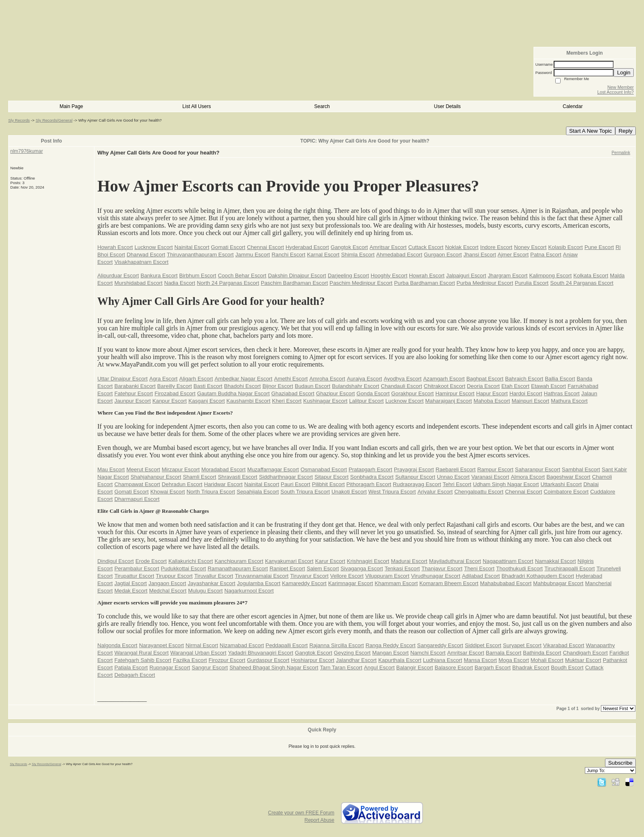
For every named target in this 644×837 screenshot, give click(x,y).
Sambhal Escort (581, 469)
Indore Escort (496, 247)
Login (624, 73)
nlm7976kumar (26, 151)
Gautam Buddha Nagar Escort (233, 393)
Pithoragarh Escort (369, 484)
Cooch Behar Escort (242, 276)
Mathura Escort (569, 401)
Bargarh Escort (492, 668)
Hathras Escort (562, 393)
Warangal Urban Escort (199, 653)
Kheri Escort (287, 401)
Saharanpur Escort (538, 469)
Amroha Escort (327, 379)
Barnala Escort (504, 653)
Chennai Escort (265, 247)
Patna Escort (546, 255)
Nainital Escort (192, 247)
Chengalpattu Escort (479, 492)
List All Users (197, 106)
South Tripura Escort (305, 492)
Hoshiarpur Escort (313, 660)
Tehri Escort (457, 484)
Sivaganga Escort (362, 568)
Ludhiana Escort (443, 660)
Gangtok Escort (349, 247)
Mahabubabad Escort (506, 583)
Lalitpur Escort (366, 401)
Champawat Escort (137, 484)
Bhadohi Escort (242, 386)
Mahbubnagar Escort (558, 583)
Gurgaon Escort (443, 255)
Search (322, 106)
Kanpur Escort (170, 401)
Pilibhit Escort (328, 484)
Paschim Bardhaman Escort (294, 283)
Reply (626, 131)
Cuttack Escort (426, 247)
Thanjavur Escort (442, 568)
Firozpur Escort (227, 660)
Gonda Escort (373, 393)
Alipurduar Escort (118, 276)
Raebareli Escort (455, 469)
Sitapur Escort (332, 477)
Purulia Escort (531, 283)
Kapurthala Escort (400, 660)
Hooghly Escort (389, 276)
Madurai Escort (409, 561)
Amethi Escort (291, 379)
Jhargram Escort (508, 276)
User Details (447, 106)
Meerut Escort (143, 469)
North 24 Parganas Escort (228, 283)
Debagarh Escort (135, 675)
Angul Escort (379, 668)
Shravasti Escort (238, 477)
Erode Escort (151, 561)
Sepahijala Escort (258, 492)
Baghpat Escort (485, 379)
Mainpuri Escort (531, 401)
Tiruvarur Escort (309, 576)
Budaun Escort (313, 386)
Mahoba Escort (492, 401)
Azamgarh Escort (444, 379)
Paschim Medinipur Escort (361, 283)
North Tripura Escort (211, 492)
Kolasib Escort (566, 247)
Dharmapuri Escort (137, 499)
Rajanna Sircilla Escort (337, 645)
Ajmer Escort (513, 255)
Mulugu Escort (205, 591)
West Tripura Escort (392, 492)
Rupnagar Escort (170, 668)
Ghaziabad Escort (293, 393)
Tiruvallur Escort (214, 576)
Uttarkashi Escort (561, 484)
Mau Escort (111, 469)
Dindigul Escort (116, 561)
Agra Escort (163, 379)
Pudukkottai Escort (184, 568)
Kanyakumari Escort (289, 561)
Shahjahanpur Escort (156, 477)
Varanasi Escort (490, 477)
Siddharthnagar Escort (286, 477)
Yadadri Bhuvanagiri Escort (261, 653)
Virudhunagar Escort (436, 576)
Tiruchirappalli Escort (570, 568)
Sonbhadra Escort (372, 477)
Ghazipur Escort (335, 393)
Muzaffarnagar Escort (273, 469)
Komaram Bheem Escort (449, 583)
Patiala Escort (131, 668)
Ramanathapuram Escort (238, 568)
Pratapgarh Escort (370, 469)
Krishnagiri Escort (368, 561)
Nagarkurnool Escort (249, 591)
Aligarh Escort (196, 379)
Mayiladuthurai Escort (455, 561)
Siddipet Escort (483, 645)
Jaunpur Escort (132, 401)
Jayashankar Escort (212, 583)
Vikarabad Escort (563, 645)
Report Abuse (319, 820)
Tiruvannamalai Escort (262, 576)
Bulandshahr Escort (355, 386)
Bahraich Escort (524, 379)
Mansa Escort (480, 660)
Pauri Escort (296, 484)
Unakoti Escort (349, 492)
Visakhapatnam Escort (141, 262)
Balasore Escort (454, 668)
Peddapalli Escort (287, 645)
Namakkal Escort (555, 561)
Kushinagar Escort (325, 401)
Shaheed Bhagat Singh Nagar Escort (274, 668)
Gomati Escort (228, 247)
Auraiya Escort (364, 379)
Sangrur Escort (210, 668)
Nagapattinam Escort (508, 561)
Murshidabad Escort (138, 283)
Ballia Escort (560, 379)
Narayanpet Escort (162, 645)
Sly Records (19, 120)
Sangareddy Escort (440, 645)
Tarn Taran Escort (341, 668)
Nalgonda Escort (117, 645)
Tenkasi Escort (402, 568)
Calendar (573, 106)
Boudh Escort (567, 668)
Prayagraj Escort (414, 469)
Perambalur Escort (137, 568)
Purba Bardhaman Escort (425, 283)
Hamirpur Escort (455, 393)
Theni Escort (479, 568)
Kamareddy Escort (304, 583)
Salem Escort (323, 568)
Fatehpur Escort (133, 393)
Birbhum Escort (198, 276)
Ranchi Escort (288, 255)
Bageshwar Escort (568, 477)
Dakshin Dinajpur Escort (297, 276)
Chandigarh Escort (585, 653)
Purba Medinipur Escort (485, 283)
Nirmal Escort (202, 645)
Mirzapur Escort (181, 469)
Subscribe (620, 763)
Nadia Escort (180, 283)
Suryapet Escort (522, 645)
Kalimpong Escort (551, 276)
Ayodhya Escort (402, 379)
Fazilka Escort (190, 660)
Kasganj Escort (207, 401)
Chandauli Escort (401, 386)
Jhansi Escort (480, 255)
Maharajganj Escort (448, 401)
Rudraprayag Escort (417, 484)
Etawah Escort (549, 386)
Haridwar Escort (223, 484)
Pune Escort (599, 247)
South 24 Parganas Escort (582, 283)
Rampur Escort (495, 469)
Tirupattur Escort (134, 576)
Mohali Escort (547, 660)
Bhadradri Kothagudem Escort (538, 576)
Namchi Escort (428, 653)
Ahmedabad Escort (399, 255)
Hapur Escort (492, 393)
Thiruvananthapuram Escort (200, 255)
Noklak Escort (462, 247)
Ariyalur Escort (435, 492)
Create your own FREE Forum (301, 813)
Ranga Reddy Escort (391, 645)
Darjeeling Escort (348, 276)
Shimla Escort (358, 255)
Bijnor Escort (278, 386)
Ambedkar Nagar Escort (243, 379)
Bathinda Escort (542, 653)
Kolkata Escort (591, 276)
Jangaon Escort (168, 583)
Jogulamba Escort (259, 583)
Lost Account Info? (615, 92)
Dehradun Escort (182, 484)
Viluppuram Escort (387, 576)
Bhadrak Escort (531, 668)
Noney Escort (530, 247)
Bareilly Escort (175, 386)
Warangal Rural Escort (141, 653)
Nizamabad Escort (242, 645)
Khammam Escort (396, 583)
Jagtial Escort (130, 583)
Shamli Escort (199, 477)
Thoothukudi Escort (520, 568)
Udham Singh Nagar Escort (506, 484)
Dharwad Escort (146, 255)
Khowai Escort (168, 492)
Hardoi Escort (526, 393)
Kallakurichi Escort (191, 561)
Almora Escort (528, 477)
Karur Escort (330, 561)
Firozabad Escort (175, 393)
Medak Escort (131, 591)
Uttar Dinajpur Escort (122, 379)
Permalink (621, 153)
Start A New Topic (591, 131)
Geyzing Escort (352, 653)
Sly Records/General (54, 120)
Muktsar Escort (583, 660)
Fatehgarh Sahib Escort (143, 660)
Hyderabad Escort (307, 247)
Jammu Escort (253, 255)
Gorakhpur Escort (413, 393)
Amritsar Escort (388, 247)
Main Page (71, 106)
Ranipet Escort (287, 568)
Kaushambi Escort (248, 401)
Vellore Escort (347, 576)
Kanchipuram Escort (239, 561)
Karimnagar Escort (351, 583)
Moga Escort (514, 660)
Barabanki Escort (135, 386)
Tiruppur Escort (174, 576)
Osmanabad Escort (324, 469)
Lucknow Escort (153, 247)
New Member (621, 87)
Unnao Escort (453, 477)
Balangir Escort (415, 668)
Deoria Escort (483, 386)
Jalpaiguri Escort (466, 276)
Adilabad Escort (481, 576)
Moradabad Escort (223, 469)
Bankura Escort (159, 276)
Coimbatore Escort (566, 492)
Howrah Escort (115, 247)
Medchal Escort (168, 591)
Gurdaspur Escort (268, 660)
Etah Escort (515, 386)
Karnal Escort (323, 255)
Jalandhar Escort (356, 660)
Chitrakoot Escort (445, 386)
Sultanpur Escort (415, 477)
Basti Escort (208, 386)
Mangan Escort (390, 653)
